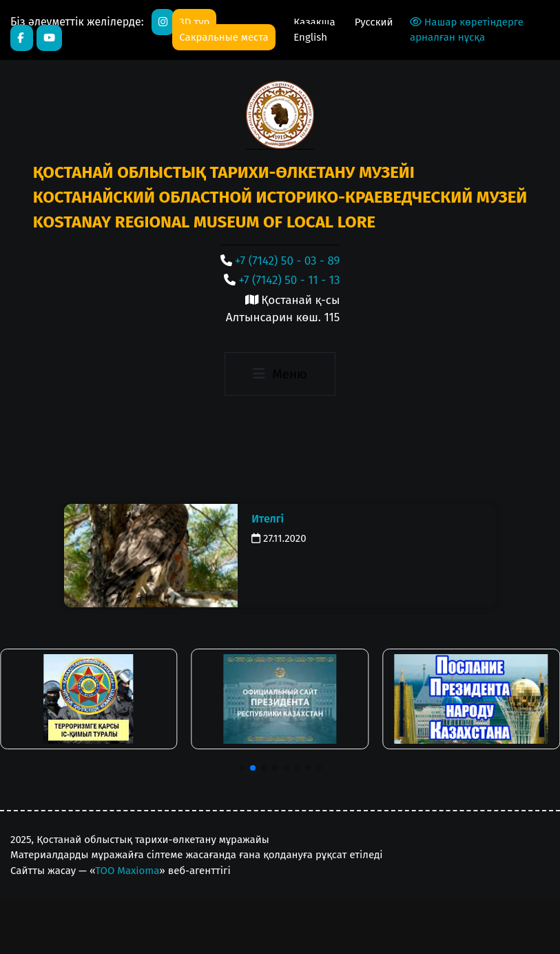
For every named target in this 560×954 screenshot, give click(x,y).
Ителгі (268, 519)
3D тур (194, 22)
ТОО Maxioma (127, 871)
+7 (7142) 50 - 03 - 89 (287, 261)
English (310, 37)
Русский (374, 22)
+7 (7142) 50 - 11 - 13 (290, 280)
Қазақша (315, 22)
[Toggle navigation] (280, 374)
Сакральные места (224, 37)
